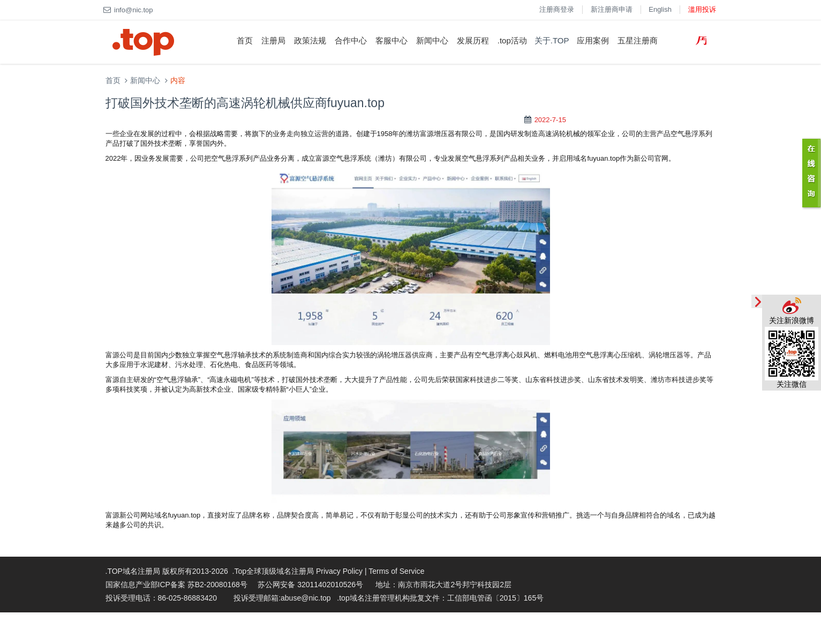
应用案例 (593, 40)
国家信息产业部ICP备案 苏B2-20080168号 (176, 585)
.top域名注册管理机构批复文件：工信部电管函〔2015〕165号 (440, 598)
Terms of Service (396, 571)
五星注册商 (638, 40)
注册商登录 (557, 9)
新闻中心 (432, 40)
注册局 (273, 40)
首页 (245, 40)
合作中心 (351, 40)
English (660, 9)
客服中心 (391, 40)
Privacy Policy (339, 571)
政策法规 (310, 40)
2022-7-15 (550, 120)
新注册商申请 (612, 9)
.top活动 (512, 40)
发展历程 (473, 40)
